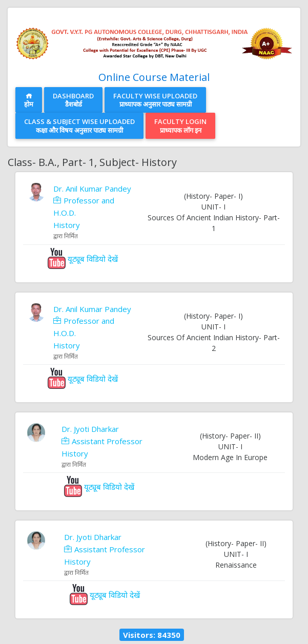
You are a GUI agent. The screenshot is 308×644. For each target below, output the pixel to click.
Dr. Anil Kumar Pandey (92, 189)
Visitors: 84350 (152, 635)
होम (29, 101)
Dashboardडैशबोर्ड (73, 100)
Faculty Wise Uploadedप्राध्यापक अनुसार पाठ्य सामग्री (155, 100)
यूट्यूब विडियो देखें (83, 259)
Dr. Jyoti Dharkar (90, 429)
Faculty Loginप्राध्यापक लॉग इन (180, 126)
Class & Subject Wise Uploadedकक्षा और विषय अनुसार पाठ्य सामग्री (79, 126)
